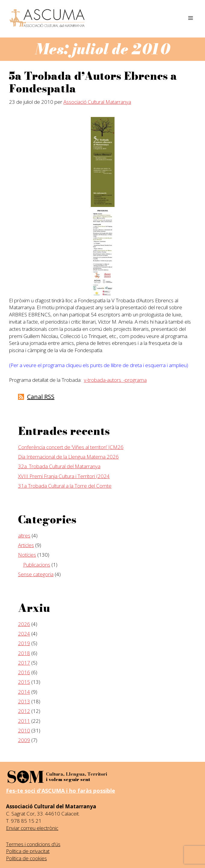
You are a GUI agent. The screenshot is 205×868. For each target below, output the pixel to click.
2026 (24, 624)
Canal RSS (41, 397)
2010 (24, 730)
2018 (24, 653)
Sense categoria (36, 574)
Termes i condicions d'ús (33, 844)
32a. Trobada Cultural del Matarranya (59, 466)
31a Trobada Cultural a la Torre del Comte (65, 486)
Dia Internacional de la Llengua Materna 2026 (68, 457)
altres (24, 536)
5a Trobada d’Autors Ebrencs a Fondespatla (93, 82)
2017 (24, 663)
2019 (24, 643)
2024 (24, 634)
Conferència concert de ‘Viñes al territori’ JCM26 (71, 447)
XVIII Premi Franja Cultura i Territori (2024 (64, 476)
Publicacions (37, 565)
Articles (26, 545)
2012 (24, 711)
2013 (24, 701)
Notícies (27, 555)
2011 (24, 721)
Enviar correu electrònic (32, 828)
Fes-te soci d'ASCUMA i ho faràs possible (61, 791)
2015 (24, 682)
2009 (24, 740)
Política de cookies (26, 858)
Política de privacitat (28, 851)
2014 (24, 692)
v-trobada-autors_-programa (115, 380)
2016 (24, 672)
